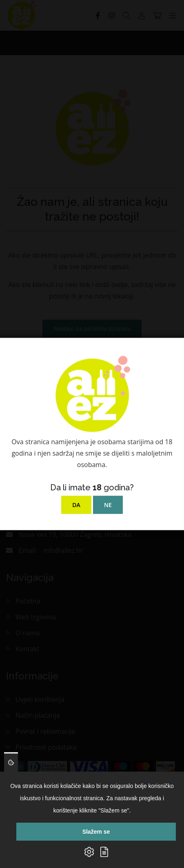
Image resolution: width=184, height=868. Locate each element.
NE (108, 505)
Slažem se (96, 832)
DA (76, 505)
